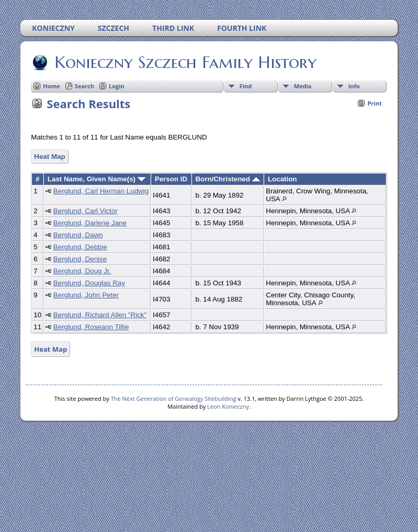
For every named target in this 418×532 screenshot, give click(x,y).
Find (246, 86)
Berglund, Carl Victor (86, 211)
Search (84, 86)
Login (117, 86)
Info (354, 86)
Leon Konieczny (228, 406)
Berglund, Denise (80, 259)
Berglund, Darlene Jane (90, 223)
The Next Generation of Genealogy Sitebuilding (174, 398)
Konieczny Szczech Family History (185, 62)
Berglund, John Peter (86, 295)
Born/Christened (227, 179)
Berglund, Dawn (78, 235)
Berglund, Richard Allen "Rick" (100, 315)
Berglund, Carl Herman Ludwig (101, 191)
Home (52, 86)
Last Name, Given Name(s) (97, 179)
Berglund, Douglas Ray (89, 283)
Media (303, 86)
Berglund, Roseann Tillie (91, 327)
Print (374, 103)
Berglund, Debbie (80, 247)
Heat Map (49, 157)
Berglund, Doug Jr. (82, 271)
